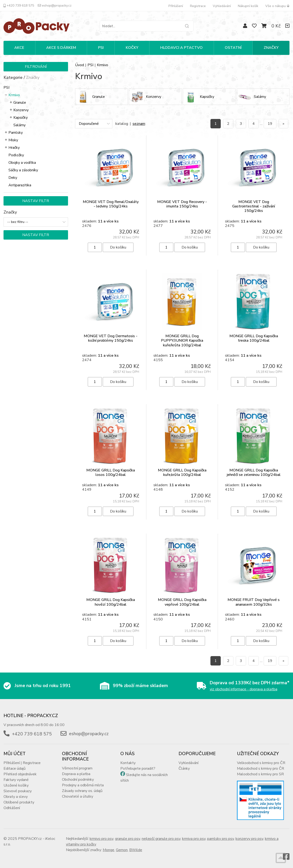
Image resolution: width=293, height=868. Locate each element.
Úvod (80, 65)
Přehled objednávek (20, 774)
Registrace (198, 6)
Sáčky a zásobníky (23, 170)
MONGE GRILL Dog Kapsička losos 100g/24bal (111, 472)
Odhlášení (12, 808)
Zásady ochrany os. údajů (82, 791)
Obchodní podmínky (78, 780)
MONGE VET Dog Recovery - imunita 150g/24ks (182, 204)
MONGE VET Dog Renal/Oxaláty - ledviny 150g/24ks (111, 204)
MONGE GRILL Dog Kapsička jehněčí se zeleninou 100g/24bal (254, 472)
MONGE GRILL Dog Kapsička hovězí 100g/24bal (111, 602)
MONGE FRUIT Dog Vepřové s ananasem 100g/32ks (254, 602)
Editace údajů (15, 769)
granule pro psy (127, 839)
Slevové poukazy (18, 791)
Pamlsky (16, 133)
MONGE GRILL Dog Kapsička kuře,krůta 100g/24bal (182, 472)
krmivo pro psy (101, 839)
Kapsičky (21, 118)
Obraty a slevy (16, 797)
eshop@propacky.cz (55, 6)
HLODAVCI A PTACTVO (181, 48)
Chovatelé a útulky (78, 796)
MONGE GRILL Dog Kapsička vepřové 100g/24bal (182, 602)
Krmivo (14, 95)
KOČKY (132, 48)
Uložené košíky (16, 785)
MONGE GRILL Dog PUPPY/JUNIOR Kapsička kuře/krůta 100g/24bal (182, 340)
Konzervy (21, 110)
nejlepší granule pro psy (161, 839)
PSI (101, 48)
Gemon (122, 850)
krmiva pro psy (194, 839)
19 (270, 124)
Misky (13, 140)
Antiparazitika (20, 185)
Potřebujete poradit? (138, 769)
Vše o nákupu (277, 6)
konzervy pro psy (249, 839)
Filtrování (36, 67)
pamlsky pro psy (221, 839)
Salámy (19, 125)
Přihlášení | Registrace (22, 763)
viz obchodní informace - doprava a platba (244, 689)
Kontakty (128, 763)
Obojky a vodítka (22, 163)
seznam (139, 124)
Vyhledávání (222, 6)
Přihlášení (176, 6)
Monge (108, 850)
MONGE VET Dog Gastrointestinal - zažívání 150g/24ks (254, 206)
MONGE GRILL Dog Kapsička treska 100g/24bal (254, 338)
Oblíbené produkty (19, 802)
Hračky (14, 148)
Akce (19, 48)
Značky (271, 48)
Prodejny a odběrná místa (83, 785)
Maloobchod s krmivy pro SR (260, 774)
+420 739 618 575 (19, 6)
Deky (13, 178)
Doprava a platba (76, 774)
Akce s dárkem (61, 48)
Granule (20, 103)
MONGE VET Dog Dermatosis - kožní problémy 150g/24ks (111, 338)
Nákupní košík (248, 6)
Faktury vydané (16, 780)
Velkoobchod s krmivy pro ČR (261, 763)
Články (184, 769)
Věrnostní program (77, 768)
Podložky (16, 155)
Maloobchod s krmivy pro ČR (261, 769)
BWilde (136, 850)
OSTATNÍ (233, 48)
